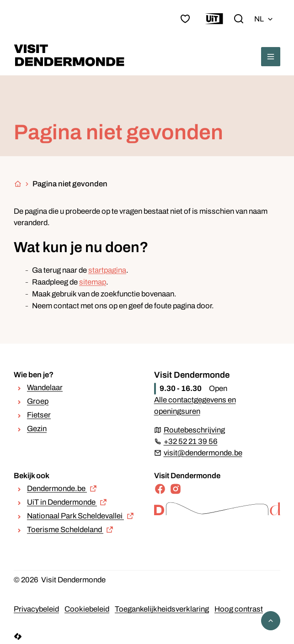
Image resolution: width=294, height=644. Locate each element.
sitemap (93, 282)
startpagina (107, 270)
